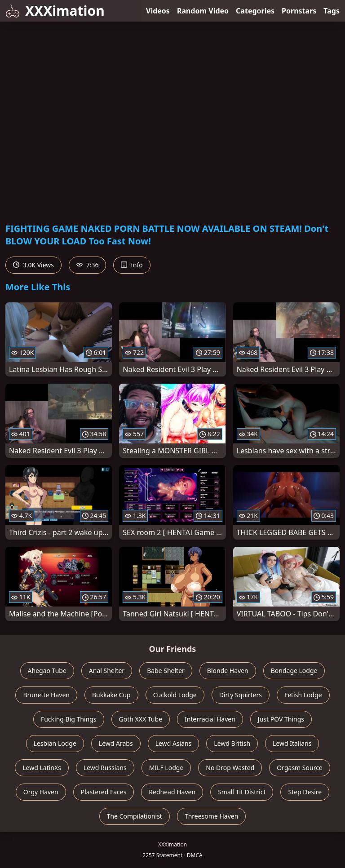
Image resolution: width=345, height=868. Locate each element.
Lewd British (232, 743)
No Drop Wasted (230, 768)
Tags (332, 11)
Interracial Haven (210, 719)
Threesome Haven (211, 816)
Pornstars (299, 11)
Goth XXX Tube (141, 719)
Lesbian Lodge (55, 743)
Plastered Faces (104, 792)
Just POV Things (281, 719)
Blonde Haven (228, 671)
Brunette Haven (46, 695)
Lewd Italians (292, 743)
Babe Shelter (166, 671)
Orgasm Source (299, 768)
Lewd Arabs (116, 743)
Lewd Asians (174, 743)
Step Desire (305, 792)
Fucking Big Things (69, 719)
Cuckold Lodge (175, 695)
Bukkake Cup (111, 695)
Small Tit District (242, 792)
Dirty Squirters (241, 695)
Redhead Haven (172, 792)
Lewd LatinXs (42, 768)
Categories (255, 11)
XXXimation (55, 11)
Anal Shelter (107, 671)
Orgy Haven (41, 792)
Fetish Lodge (303, 695)
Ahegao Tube (47, 671)
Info (132, 265)
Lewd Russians (105, 768)
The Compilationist (135, 816)
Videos (158, 11)
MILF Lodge (166, 768)
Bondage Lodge (294, 671)
